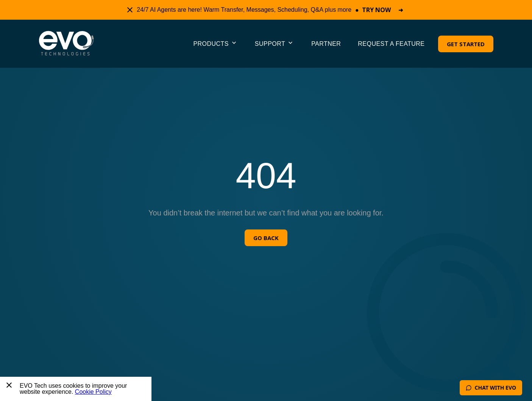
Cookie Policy (93, 392)
